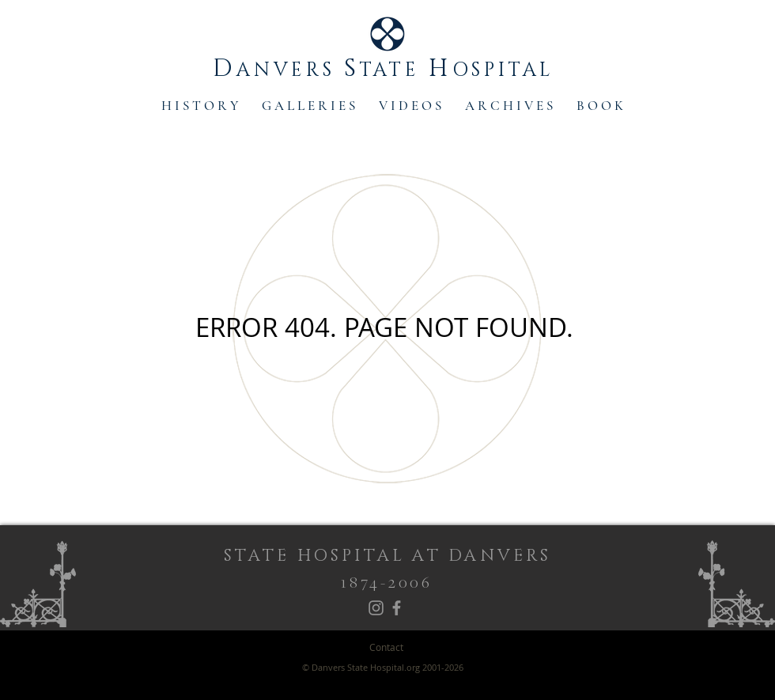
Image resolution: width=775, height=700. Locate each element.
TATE (394, 70)
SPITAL (517, 70)
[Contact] (386, 647)
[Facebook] (397, 608)
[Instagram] (376, 608)
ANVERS (290, 70)
